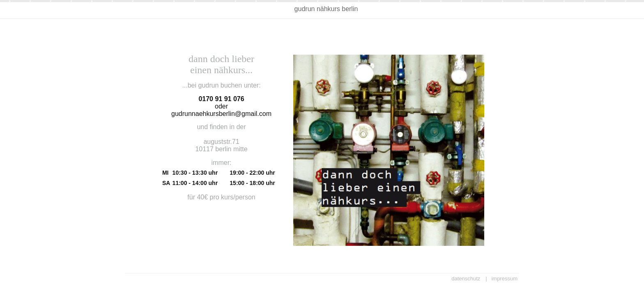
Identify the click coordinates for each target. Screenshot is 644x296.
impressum (504, 279)
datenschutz (466, 279)
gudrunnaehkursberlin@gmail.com (221, 114)
